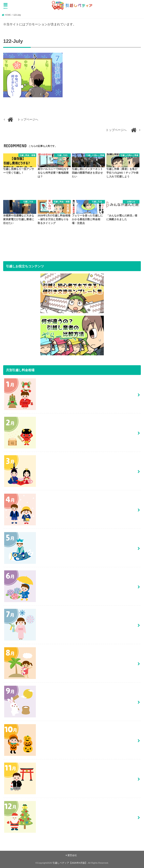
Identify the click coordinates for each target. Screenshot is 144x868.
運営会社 (72, 855)
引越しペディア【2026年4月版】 (70, 863)
